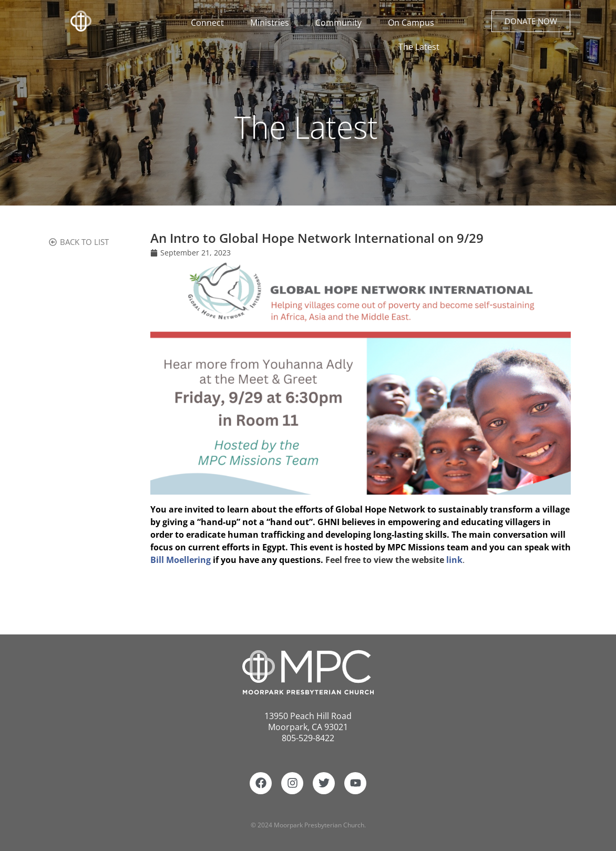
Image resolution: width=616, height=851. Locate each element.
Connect (210, 23)
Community (341, 23)
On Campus (414, 23)
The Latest (419, 47)
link (454, 560)
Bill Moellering (181, 560)
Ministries (272, 23)
